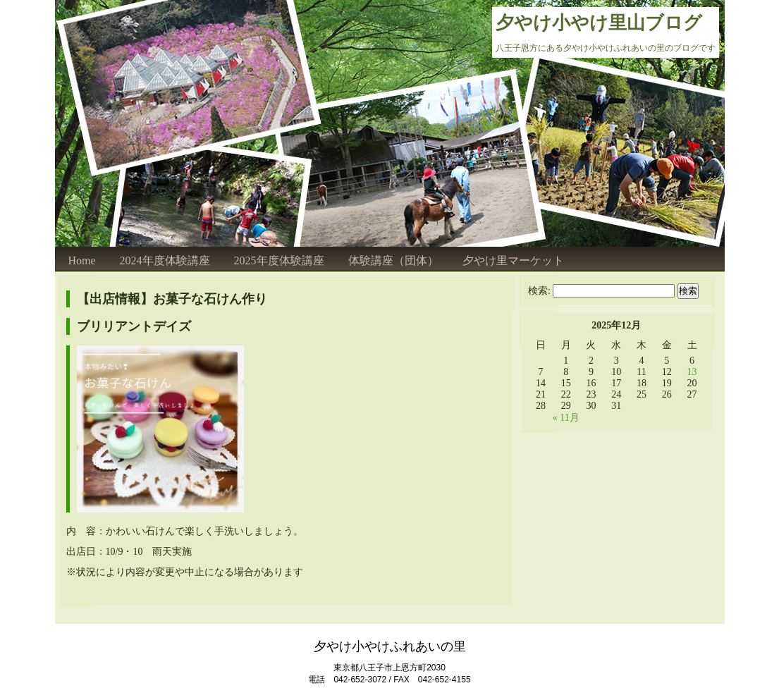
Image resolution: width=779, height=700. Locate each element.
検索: (539, 291)
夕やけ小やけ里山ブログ (599, 23)
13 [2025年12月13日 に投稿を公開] (692, 372)
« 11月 (566, 418)
